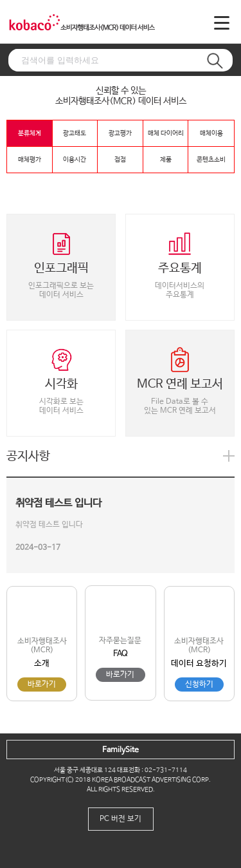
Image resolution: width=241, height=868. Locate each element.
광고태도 (75, 133)
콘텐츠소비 (211, 160)
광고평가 (120, 133)
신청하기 (199, 684)
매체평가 (30, 160)
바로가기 (42, 684)
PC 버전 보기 (121, 819)
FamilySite (121, 750)
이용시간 (75, 160)
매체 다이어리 (166, 133)
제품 (166, 160)
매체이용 (211, 133)
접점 (120, 160)
